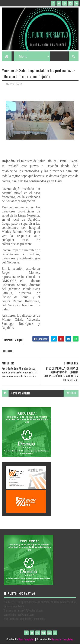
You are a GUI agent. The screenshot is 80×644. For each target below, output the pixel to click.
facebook (71, 393)
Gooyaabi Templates (62, 639)
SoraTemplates (26, 639)
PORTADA (16, 84)
